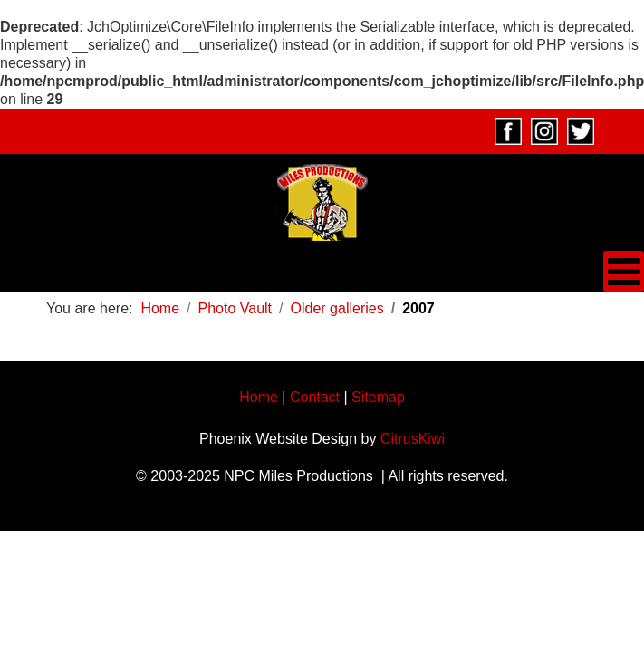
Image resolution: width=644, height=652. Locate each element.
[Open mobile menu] (624, 271)
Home (259, 397)
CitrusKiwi (413, 439)
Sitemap (378, 397)
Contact (315, 397)
